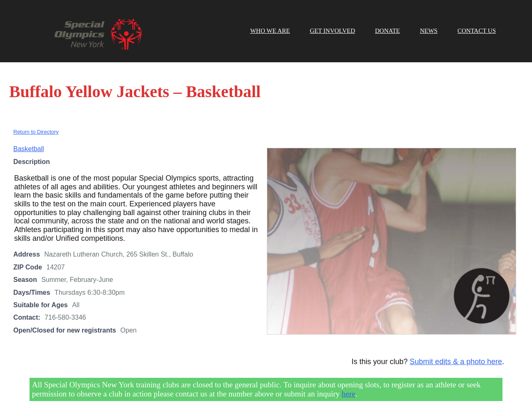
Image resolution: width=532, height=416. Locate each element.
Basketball (29, 149)
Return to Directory (36, 132)
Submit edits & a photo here (456, 362)
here (349, 394)
